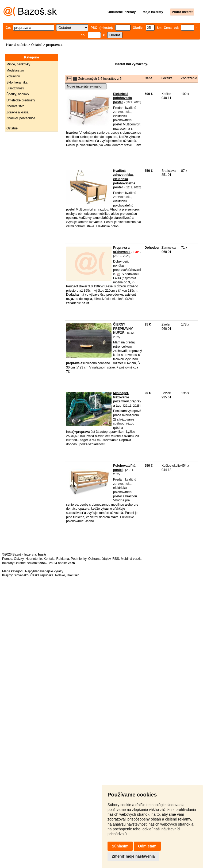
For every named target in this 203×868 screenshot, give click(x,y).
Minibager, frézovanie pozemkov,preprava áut (127, 399)
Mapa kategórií (13, 571)
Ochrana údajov (99, 559)
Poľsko (60, 575)
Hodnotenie (34, 559)
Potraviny (13, 76)
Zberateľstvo (15, 106)
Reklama (63, 559)
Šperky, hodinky (18, 94)
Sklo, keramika (17, 82)
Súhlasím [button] (120, 846)
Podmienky (79, 559)
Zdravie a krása (18, 112)
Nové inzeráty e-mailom (86, 86)
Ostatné (37, 45)
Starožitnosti (15, 88)
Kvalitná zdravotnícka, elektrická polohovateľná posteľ (124, 179)
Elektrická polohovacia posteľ (122, 98)
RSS (116, 559)
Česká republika (42, 575)
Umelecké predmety (21, 100)
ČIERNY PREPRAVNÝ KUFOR (123, 329)
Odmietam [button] (147, 846)
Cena (148, 78)
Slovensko (21, 575)
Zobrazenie (189, 78)
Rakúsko (73, 575)
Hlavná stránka (17, 45)
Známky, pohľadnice (21, 118)
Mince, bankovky (18, 64)
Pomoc (7, 559)
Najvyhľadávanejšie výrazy (44, 571)
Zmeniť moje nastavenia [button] (133, 856)
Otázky (19, 559)
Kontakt (49, 559)
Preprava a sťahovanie (122, 250)
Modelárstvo (15, 70)
